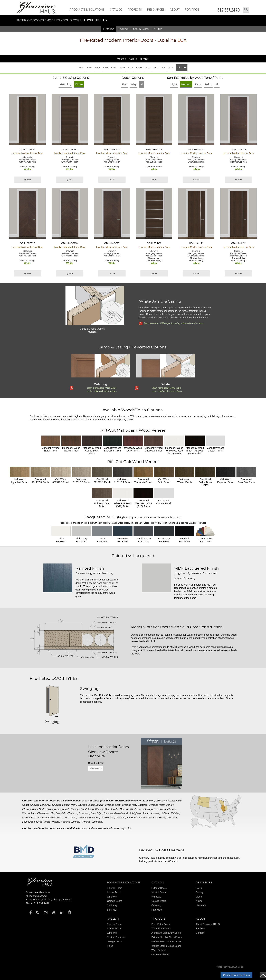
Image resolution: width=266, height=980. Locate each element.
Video (199, 897)
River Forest (43, 822)
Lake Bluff (41, 817)
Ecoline (123, 29)
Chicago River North (34, 809)
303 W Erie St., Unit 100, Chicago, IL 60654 (49, 900)
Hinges (144, 59)
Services (112, 910)
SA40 (114, 68)
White (79, 84)
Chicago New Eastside (135, 805)
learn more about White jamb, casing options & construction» (174, 323)
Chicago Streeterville (107, 809)
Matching (65, 84)
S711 (123, 68)
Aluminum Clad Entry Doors (166, 933)
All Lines (182, 68)
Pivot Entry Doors (161, 924)
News (199, 901)
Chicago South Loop (82, 809)
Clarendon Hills (46, 813)
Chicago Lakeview (41, 805)
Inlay (134, 84)
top (263, 975)
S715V (139, 68)
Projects (135, 10)
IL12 (171, 68)
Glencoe (108, 813)
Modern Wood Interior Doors (166, 941)
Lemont (82, 817)
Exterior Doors (115, 888)
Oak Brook (159, 817)
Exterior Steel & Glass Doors (167, 937)
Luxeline (109, 29)
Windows (112, 897)
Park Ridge (28, 822)
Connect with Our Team (236, 975)
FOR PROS (192, 10)
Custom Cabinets (116, 937)
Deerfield (61, 813)
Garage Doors (115, 901)
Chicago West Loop (131, 809)
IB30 (156, 68)
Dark (198, 84)
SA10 (81, 68)
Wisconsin (114, 828)
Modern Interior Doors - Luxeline (133, 40)
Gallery (199, 892)
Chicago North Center (161, 805)
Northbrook (146, 817)
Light (174, 84)
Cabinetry (112, 905)
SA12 (97, 68)
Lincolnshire (107, 817)
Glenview (120, 813)
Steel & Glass (140, 29)
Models (121, 59)
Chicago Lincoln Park (64, 805)
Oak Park (172, 817)
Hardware (157, 910)
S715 (130, 68)
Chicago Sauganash (58, 809)
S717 (148, 68)
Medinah (120, 817)
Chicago (160, 801)
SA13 (105, 68)
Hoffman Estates (170, 813)
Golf (128, 813)
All (142, 84)
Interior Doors (31, 20)
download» (96, 769)
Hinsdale (154, 813)
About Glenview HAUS (208, 924)
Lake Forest (55, 817)
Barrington (148, 801)
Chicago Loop (113, 805)
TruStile (157, 29)
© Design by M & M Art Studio (230, 967)
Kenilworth (28, 817)
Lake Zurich (69, 817)
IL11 (164, 68)
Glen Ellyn (96, 813)
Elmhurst (72, 813)
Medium (186, 84)
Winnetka (97, 822)
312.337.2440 (229, 10)
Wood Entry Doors (161, 928)
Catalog (116, 10)
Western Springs (70, 822)
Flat (124, 84)
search (246, 10)
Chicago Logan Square (91, 805)
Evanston (84, 813)
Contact (200, 933)
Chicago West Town (155, 809)
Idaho (85, 828)
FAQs (199, 888)
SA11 (89, 68)
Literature (201, 905)
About (175, 10)
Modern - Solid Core (64, 20)
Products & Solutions (87, 10)
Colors (133, 59)
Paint (208, 84)
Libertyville (93, 817)
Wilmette (85, 822)
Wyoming (126, 828)
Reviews (200, 928)
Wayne (55, 822)
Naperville (132, 817)
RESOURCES (156, 10)
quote (28, 179)
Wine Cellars (158, 950)
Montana (103, 828)
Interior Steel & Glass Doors (166, 946)
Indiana (93, 828)
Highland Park (140, 813)
